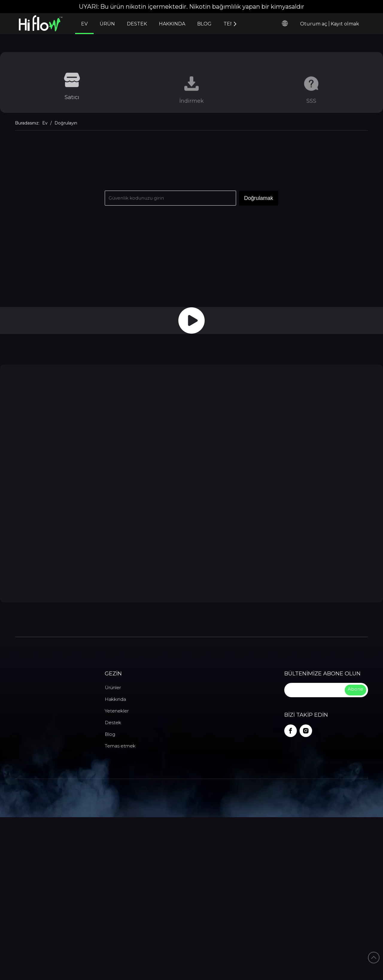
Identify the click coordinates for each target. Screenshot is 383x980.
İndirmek (191, 106)
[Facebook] (291, 892)
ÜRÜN (107, 24)
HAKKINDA (172, 24)
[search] (314, 851)
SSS (311, 106)
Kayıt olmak (345, 24)
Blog (110, 895)
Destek (113, 884)
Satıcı (72, 101)
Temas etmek (120, 907)
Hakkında (115, 860)
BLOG (204, 24)
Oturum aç (314, 24)
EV (84, 24)
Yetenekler (117, 872)
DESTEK (137, 24)
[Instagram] (306, 892)
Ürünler (113, 849)
